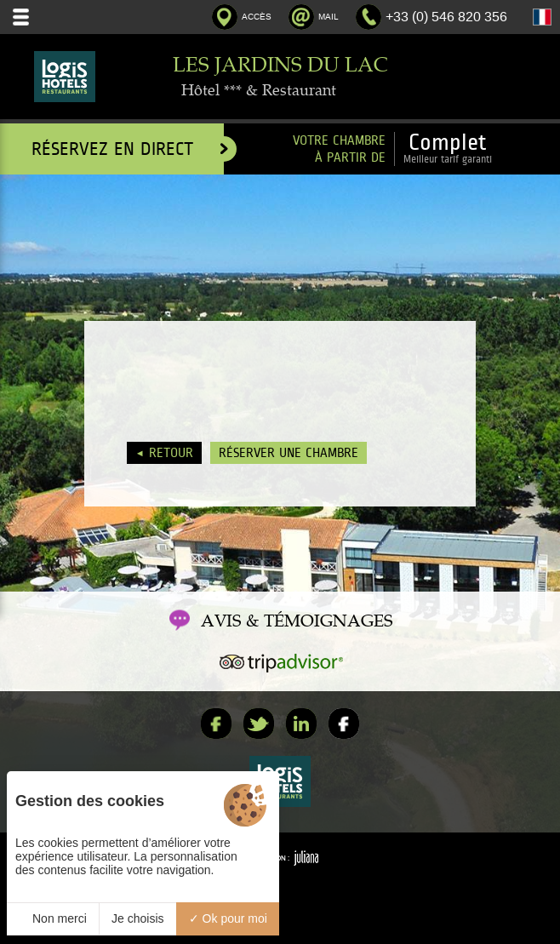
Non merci (53, 918)
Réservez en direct (128, 149)
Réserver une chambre (289, 453)
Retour (171, 453)
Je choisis (137, 918)
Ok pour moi (228, 918)
